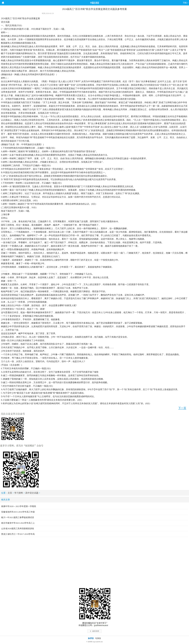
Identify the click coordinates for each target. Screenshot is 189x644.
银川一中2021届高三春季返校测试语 (18, 517)
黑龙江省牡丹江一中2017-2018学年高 (18, 534)
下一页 (182, 408)
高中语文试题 (32, 493)
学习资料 (19, 493)
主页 (10, 493)
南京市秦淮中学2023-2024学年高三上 (18, 523)
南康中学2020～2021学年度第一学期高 (19, 506)
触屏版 (91, 638)
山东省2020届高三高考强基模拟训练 (18, 529)
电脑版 (98, 638)
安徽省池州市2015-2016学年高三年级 (18, 512)
